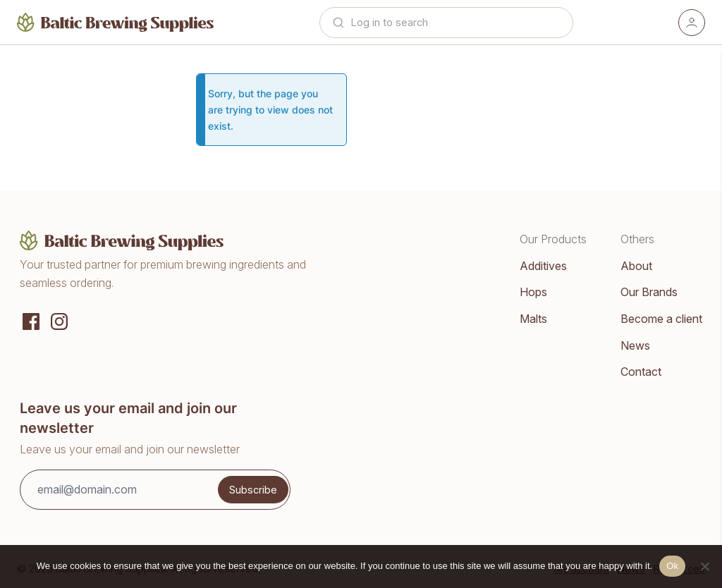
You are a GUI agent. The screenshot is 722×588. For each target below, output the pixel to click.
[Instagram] (59, 320)
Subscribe (253, 490)
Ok (672, 566)
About (636, 266)
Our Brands (649, 292)
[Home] (116, 22)
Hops (533, 292)
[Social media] (31, 320)
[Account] (692, 23)
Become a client (661, 319)
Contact (641, 372)
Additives (543, 266)
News (635, 345)
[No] (704, 566)
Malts (533, 319)
